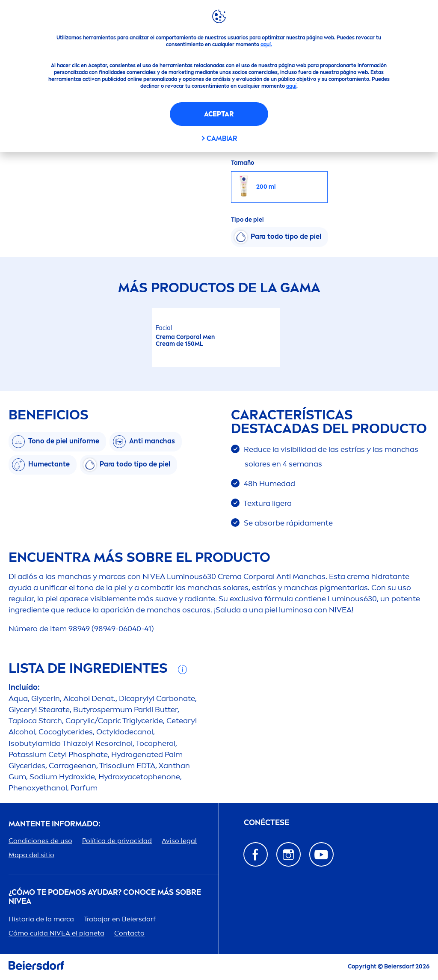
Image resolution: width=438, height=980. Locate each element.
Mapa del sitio (31, 855)
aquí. (266, 45)
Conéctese (266, 823)
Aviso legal (179, 841)
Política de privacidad (117, 841)
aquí (291, 86)
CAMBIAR (222, 138)
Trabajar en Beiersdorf (120, 919)
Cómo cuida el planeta (56, 933)
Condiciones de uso (40, 841)
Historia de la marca (41, 919)
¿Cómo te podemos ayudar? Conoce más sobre (105, 897)
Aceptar (219, 114)
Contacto (129, 933)
